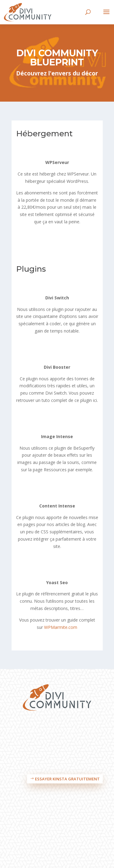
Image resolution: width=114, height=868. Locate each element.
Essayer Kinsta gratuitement (67, 779)
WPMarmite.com (61, 627)
